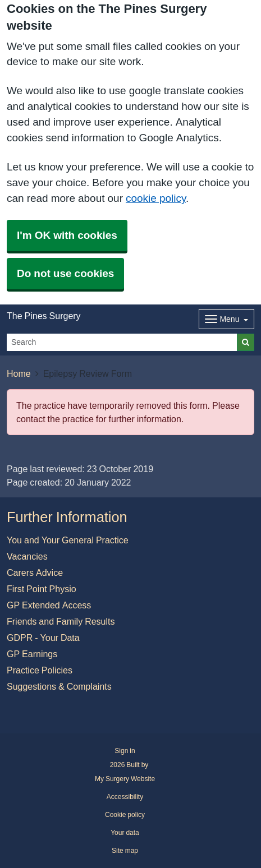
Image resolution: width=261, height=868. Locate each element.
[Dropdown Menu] (226, 319)
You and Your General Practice (68, 540)
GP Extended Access (49, 605)
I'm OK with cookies (67, 235)
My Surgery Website (125, 779)
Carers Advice (35, 572)
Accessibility (125, 797)
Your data (125, 833)
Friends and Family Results (61, 621)
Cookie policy (125, 815)
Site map (125, 851)
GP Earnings (32, 654)
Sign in (125, 751)
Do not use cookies (65, 273)
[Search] (122, 342)
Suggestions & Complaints (59, 686)
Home (19, 373)
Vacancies (27, 556)
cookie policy (156, 198)
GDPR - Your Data (43, 638)
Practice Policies (40, 670)
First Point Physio (42, 589)
